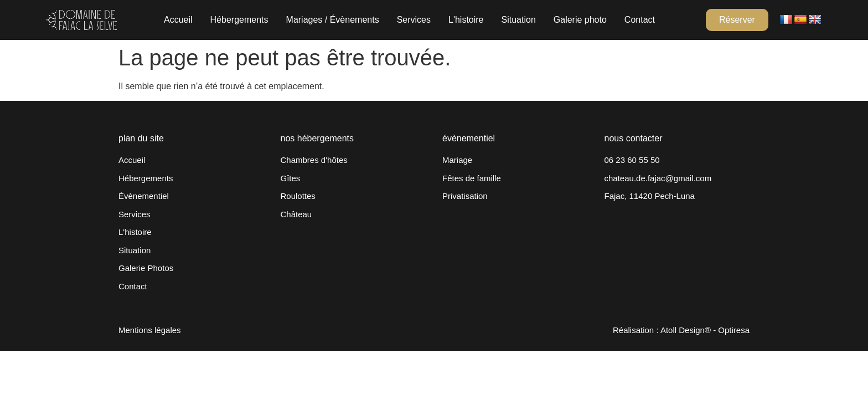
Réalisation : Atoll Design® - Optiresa (681, 330)
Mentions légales (150, 330)
